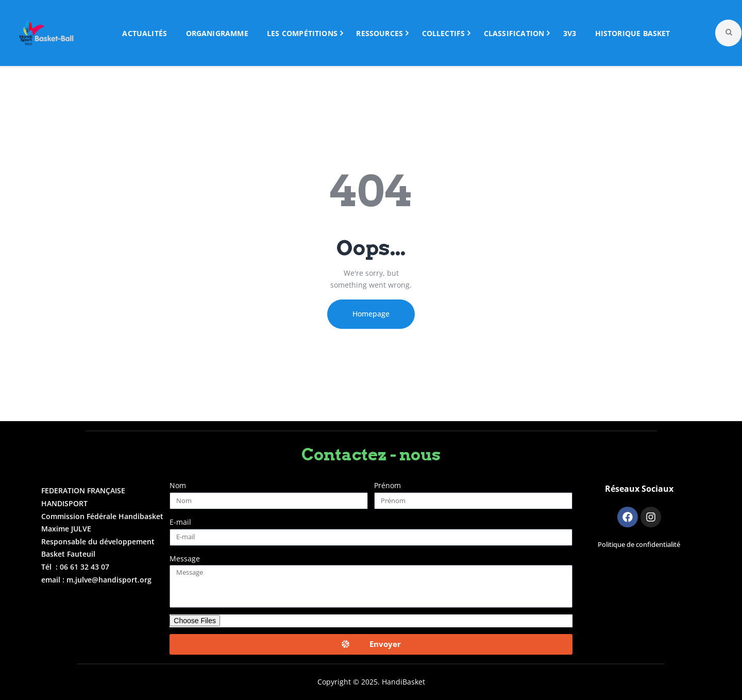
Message (185, 559)
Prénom (387, 485)
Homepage (371, 314)
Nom (178, 485)
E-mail (180, 522)
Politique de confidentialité (639, 545)
